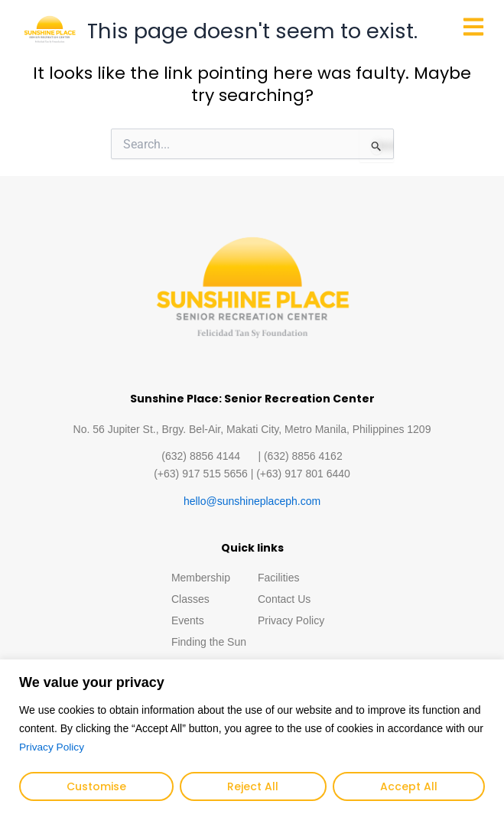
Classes (190, 599)
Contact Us (284, 599)
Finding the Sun (209, 642)
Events (188, 620)
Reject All (253, 786)
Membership (201, 578)
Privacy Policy (52, 747)
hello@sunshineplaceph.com (252, 501)
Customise (96, 786)
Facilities (278, 578)
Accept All (409, 786)
